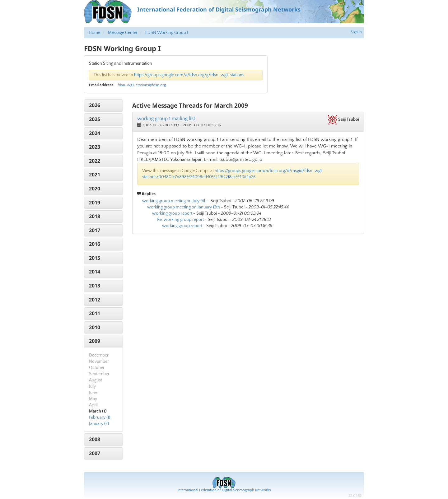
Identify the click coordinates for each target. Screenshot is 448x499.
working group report (172, 213)
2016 (95, 244)
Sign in (356, 32)
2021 (95, 175)
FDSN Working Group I (167, 33)
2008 (95, 439)
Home (94, 33)
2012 (95, 300)
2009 (95, 341)
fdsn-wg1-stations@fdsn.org (142, 85)
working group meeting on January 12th (184, 207)
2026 (95, 105)
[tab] (103, 105)
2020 (95, 189)
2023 (95, 147)
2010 (95, 327)
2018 (95, 216)
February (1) (100, 417)
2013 (95, 286)
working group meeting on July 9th (174, 201)
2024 (95, 133)
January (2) (99, 424)
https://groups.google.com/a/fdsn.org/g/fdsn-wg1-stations (189, 75)
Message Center (123, 33)
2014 (95, 272)
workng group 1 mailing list (166, 119)
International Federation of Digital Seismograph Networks (224, 490)
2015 (95, 258)
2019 (95, 203)
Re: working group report (180, 220)
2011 (95, 313)
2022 (95, 161)
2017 (95, 230)
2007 (95, 453)
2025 (95, 119)
